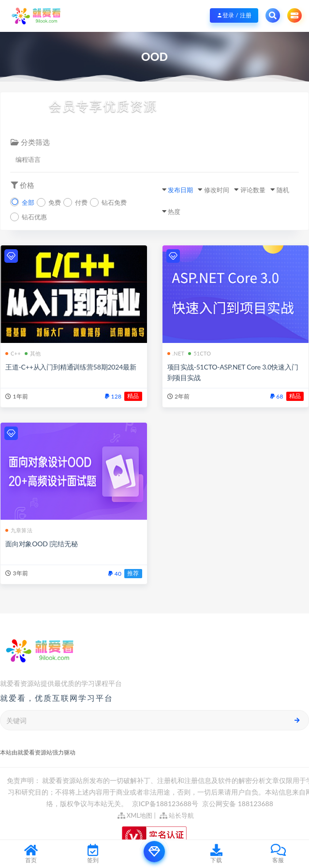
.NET (176, 353)
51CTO (199, 353)
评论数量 (253, 190)
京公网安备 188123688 (238, 804)
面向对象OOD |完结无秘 (42, 544)
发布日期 (180, 190)
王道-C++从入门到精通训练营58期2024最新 (71, 367)
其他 (33, 353)
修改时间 (217, 190)
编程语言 (28, 159)
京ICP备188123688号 (166, 804)
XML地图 (135, 815)
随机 (283, 190)
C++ (13, 353)
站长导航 (177, 815)
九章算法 (19, 530)
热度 (174, 212)
